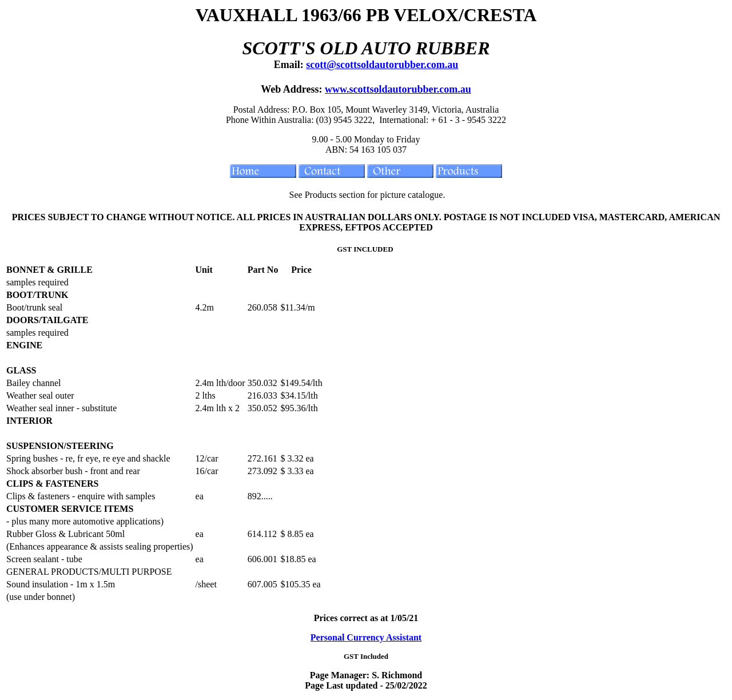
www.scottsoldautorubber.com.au (398, 89)
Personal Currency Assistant (366, 637)
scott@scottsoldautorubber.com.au (382, 65)
